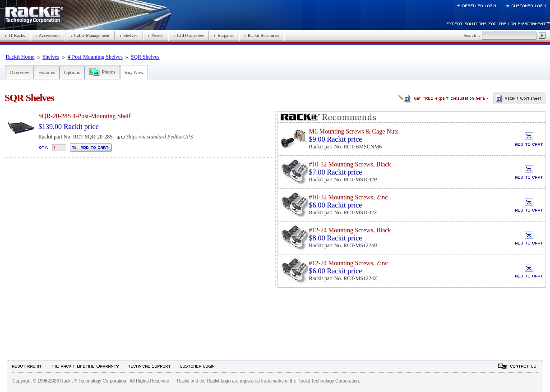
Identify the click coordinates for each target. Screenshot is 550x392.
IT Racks (15, 35)
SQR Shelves (145, 57)
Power (156, 35)
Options (72, 72)
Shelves (128, 35)
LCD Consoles (188, 35)
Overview (19, 72)
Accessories (48, 35)
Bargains (224, 35)
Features (47, 72)
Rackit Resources (262, 35)
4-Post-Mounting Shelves (95, 57)
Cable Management (90, 35)
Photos (109, 72)
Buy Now (134, 72)
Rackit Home (20, 57)
